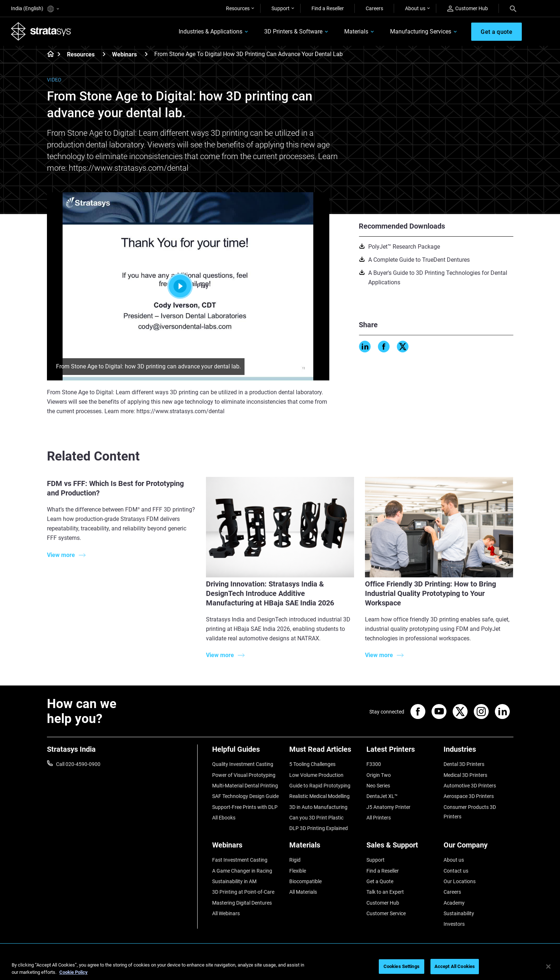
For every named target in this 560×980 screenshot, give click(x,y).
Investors (454, 924)
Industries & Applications (211, 31)
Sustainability (459, 913)
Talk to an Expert (385, 892)
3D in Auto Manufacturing (318, 807)
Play (188, 286)
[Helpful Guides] (247, 752)
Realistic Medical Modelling (319, 796)
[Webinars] (146, 54)
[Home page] (48, 55)
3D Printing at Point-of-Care (243, 892)
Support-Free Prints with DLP (245, 807)
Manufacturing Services (421, 31)
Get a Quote (380, 881)
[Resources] (104, 54)
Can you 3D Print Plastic (316, 818)
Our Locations (460, 881)
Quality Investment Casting (243, 764)
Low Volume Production (316, 775)
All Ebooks (224, 818)
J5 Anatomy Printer (388, 807)
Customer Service (386, 913)
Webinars (124, 54)
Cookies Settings (402, 966)
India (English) (35, 9)
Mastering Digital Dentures (242, 903)
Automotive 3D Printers (470, 786)
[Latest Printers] (401, 752)
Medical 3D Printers (465, 775)
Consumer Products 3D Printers (470, 812)
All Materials (303, 892)
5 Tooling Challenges (312, 764)
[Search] (513, 8)
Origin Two (379, 775)
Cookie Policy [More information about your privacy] (74, 972)
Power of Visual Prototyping (244, 775)
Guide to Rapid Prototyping (320, 786)
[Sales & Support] (401, 848)
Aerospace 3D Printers (469, 796)
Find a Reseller (328, 8)
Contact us (456, 871)
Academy (454, 903)
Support (281, 8)
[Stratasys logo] (41, 31)
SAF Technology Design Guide (245, 796)
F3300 (374, 764)
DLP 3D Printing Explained (319, 828)
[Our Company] (478, 848)
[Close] (548, 967)
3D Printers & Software (293, 31)
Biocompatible (305, 881)
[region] (280, 967)
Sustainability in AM (234, 881)
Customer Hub (468, 9)
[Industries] (478, 752)
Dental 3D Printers (464, 764)
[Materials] (324, 848)
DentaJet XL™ (382, 796)
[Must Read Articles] (324, 752)
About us (415, 8)
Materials (356, 31)
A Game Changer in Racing (242, 871)
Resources (238, 8)
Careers (374, 8)
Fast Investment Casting (240, 860)
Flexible (298, 871)
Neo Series (378, 786)
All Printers (379, 818)
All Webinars (226, 913)
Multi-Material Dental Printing (245, 786)
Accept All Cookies (455, 966)
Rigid (295, 860)
